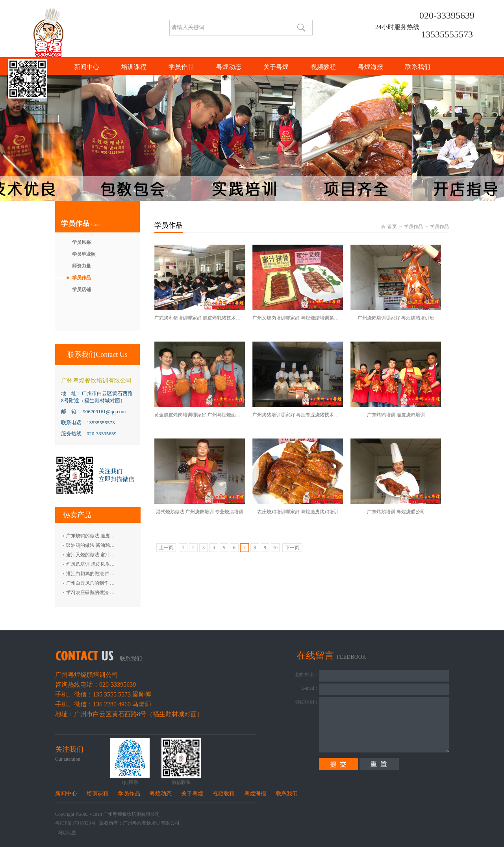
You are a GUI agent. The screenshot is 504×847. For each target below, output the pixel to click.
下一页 (292, 548)
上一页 (166, 548)
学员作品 (413, 227)
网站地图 (66, 833)
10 (275, 548)
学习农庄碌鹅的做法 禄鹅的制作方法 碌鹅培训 (115, 593)
